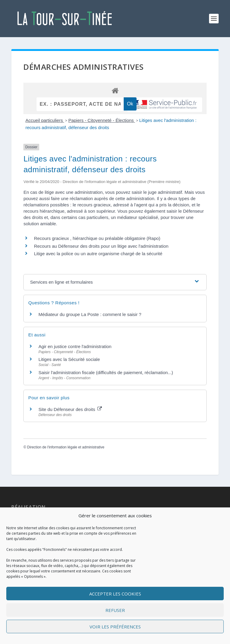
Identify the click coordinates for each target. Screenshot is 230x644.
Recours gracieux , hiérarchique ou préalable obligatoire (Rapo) (97, 238)
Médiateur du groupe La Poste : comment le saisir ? (90, 314)
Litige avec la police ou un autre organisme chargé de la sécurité (98, 254)
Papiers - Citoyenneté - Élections (102, 120)
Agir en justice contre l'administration (75, 346)
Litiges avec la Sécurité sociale (69, 359)
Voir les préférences (115, 627)
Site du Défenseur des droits (70, 409)
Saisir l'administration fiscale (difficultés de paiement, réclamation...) (106, 372)
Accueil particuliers (45, 120)
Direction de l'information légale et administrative (66, 447)
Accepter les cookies (115, 594)
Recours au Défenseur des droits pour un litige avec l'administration (101, 246)
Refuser (115, 610)
